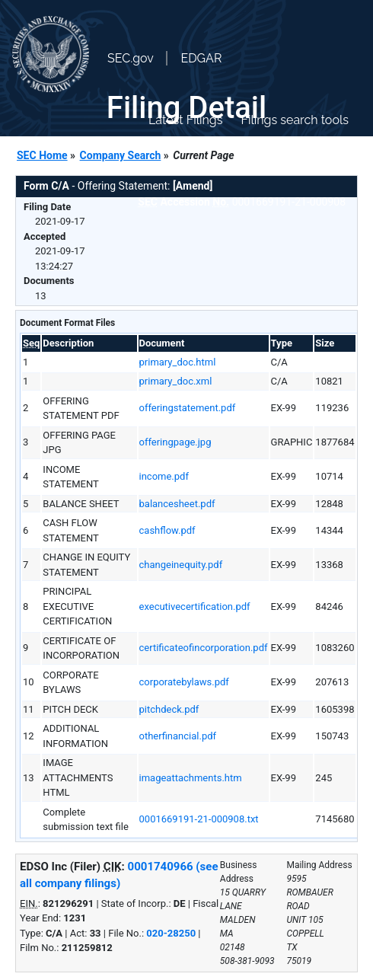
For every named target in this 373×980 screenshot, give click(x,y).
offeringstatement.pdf (188, 408)
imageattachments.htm (191, 778)
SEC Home (42, 155)
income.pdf (164, 476)
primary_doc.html (178, 362)
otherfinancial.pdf (178, 736)
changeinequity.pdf (181, 565)
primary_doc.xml (176, 381)
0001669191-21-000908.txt (199, 819)
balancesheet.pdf (177, 504)
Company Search (121, 155)
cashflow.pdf (167, 530)
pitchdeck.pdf (169, 709)
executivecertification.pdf (195, 607)
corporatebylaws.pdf (184, 682)
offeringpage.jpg (175, 442)
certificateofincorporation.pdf (204, 648)
